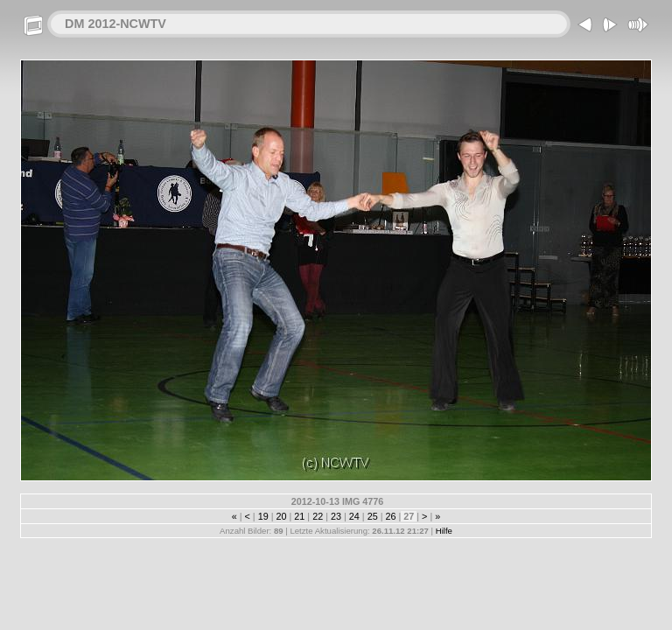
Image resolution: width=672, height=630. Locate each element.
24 (354, 516)
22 (318, 516)
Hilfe (444, 531)
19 (263, 516)
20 (282, 516)
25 (373, 516)
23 (336, 516)
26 (390, 516)
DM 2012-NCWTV (115, 24)
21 (299, 516)
